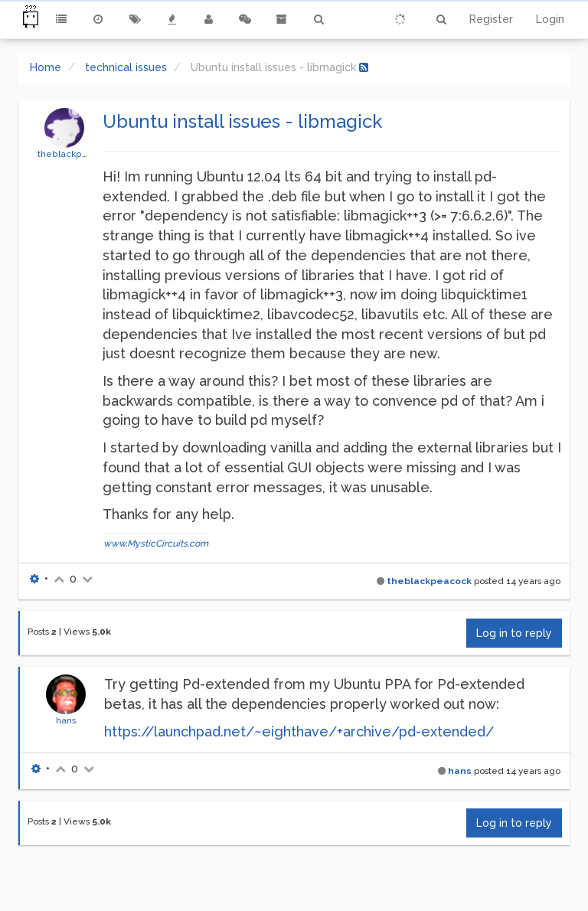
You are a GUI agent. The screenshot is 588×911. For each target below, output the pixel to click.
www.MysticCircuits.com (156, 544)
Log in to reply (514, 633)
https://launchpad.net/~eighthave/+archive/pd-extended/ (299, 731)
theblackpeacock (76, 154)
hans (66, 720)
